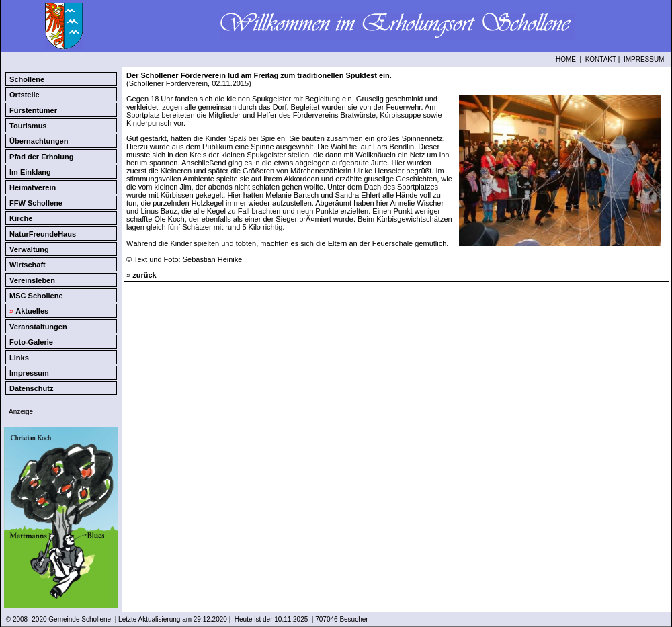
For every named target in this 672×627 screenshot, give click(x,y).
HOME (566, 59)
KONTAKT (601, 59)
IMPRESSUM (644, 59)
